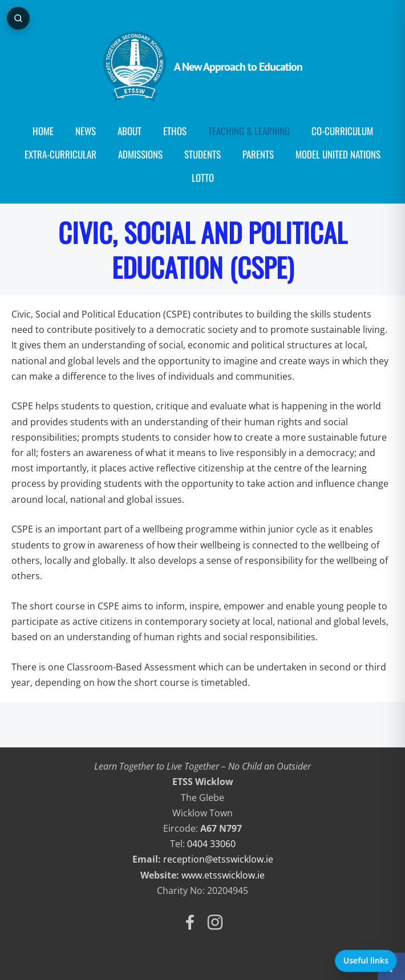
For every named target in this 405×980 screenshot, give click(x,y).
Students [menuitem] (202, 154)
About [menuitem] (129, 131)
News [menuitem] (86, 131)
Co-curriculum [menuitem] (342, 131)
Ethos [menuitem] (175, 131)
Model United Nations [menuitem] (338, 154)
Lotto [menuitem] (203, 178)
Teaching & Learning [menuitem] (249, 131)
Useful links (366, 960)
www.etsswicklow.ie (223, 875)
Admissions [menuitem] (140, 154)
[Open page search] (18, 18)
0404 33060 (211, 844)
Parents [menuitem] (258, 154)
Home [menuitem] (43, 131)
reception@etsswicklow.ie (218, 859)
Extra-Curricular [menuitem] (60, 154)
